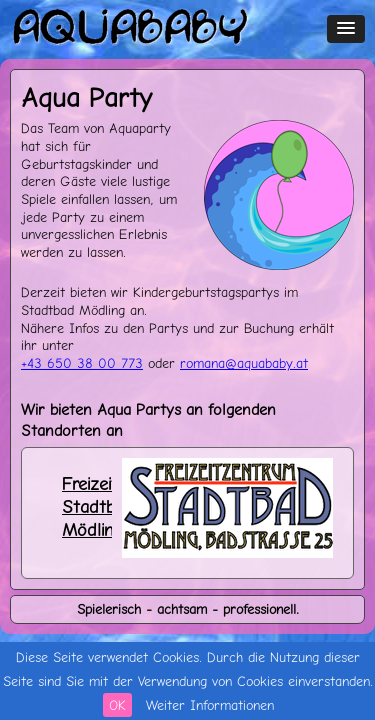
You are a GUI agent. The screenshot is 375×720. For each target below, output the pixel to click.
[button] (346, 29)
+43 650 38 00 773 (82, 363)
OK (117, 705)
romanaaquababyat (244, 363)
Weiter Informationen (210, 705)
